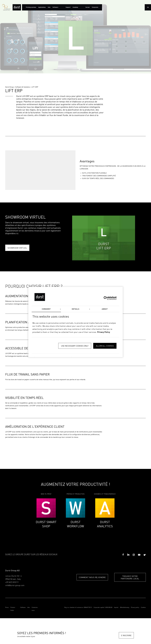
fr (148, 7)
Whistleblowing (125, 607)
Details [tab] (76, 309)
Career (88, 7)
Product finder (13, 609)
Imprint (116, 607)
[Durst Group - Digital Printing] (17, 7)
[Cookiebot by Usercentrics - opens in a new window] (107, 298)
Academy (75, 7)
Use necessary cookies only (75, 346)
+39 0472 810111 (12, 582)
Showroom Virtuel (17, 248)
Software (23, 607)
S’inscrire (126, 635)
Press (7, 607)
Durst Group (9, 87)
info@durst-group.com (15, 585)
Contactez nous (35, 609)
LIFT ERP (35, 87)
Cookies (143, 607)
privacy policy (104, 332)
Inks (29, 607)
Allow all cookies (105, 346)
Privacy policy (135, 607)
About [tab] (105, 309)
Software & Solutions (23, 87)
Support (68, 7)
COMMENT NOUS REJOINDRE (92, 577)
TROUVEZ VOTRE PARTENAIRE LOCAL (130, 577)
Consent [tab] (46, 309)
